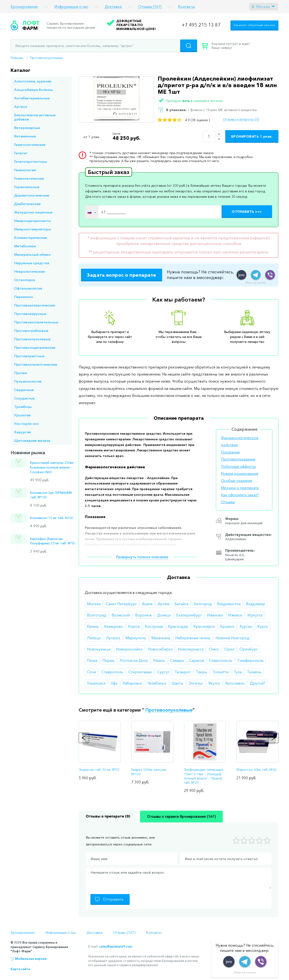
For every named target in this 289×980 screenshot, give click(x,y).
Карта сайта (20, 969)
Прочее (21, 373)
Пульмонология (28, 381)
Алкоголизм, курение (33, 81)
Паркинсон (23, 297)
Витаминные (25, 136)
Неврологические (29, 271)
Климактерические (31, 238)
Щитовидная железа (32, 440)
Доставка (113, 7)
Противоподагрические (35, 347)
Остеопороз (25, 280)
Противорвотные (29, 356)
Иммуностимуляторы (33, 229)
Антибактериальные (32, 98)
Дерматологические (32, 195)
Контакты (186, 7)
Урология (22, 415)
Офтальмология (28, 288)
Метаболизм (25, 246)
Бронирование (24, 7)
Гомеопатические (29, 178)
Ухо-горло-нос (26, 424)
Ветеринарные (27, 128)
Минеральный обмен (32, 254)
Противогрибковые (31, 331)
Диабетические (27, 204)
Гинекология (25, 170)
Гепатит (21, 153)
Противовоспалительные (36, 322)
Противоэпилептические (36, 364)
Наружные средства (32, 263)
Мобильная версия (31, 959)
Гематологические (30, 145)
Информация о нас (71, 7)
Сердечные (24, 390)
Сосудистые (24, 398)
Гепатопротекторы (31, 161)
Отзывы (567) (150, 7)
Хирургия (22, 432)
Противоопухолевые (47, 58)
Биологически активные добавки (35, 117)
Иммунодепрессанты (32, 221)
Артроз (21, 107)
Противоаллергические (35, 305)
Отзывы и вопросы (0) (241, 119)
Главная (17, 58)
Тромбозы (23, 407)
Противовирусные (30, 314)
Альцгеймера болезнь (33, 90)
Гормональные (27, 187)
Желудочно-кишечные (33, 212)
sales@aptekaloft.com (116, 946)
